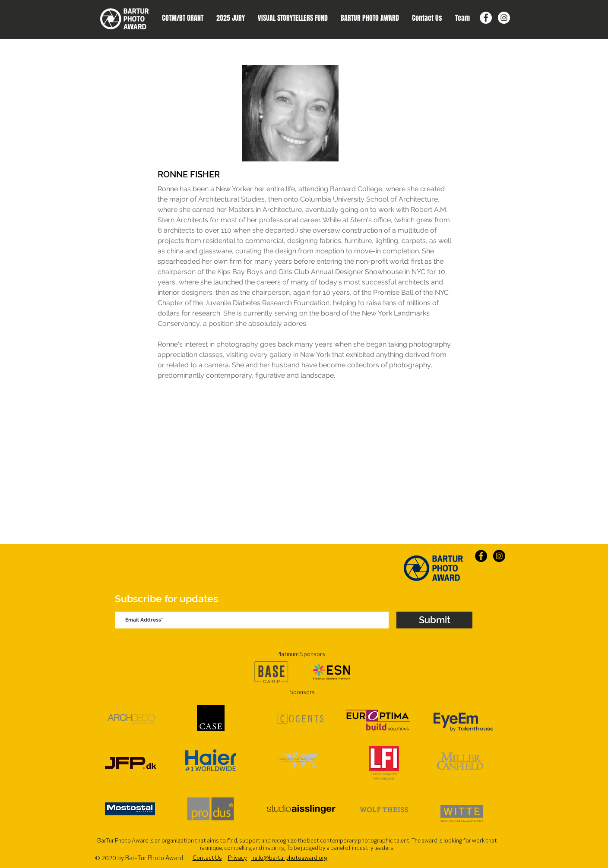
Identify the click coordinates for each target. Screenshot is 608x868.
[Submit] (434, 620)
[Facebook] (486, 18)
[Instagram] (504, 18)
